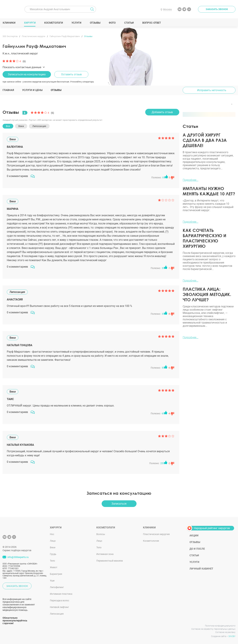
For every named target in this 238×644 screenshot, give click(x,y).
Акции (194, 536)
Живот (54, 567)
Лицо (53, 541)
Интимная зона (105, 554)
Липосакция (57, 614)
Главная (8, 90)
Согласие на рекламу (225, 632)
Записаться (119, 504)
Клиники (9, 23)
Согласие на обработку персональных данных (213, 629)
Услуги (76, 23)
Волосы (101, 534)
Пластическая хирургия (156, 534)
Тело (52, 561)
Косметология (151, 541)
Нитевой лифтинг (59, 607)
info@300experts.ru (18, 557)
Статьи (129, 23)
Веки (53, 547)
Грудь (53, 554)
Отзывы (95, 23)
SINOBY (232, 636)
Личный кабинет (201, 569)
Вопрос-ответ (151, 23)
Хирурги (30, 23)
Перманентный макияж (110, 561)
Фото (112, 23)
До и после (197, 549)
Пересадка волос (59, 600)
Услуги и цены (32, 90)
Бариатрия (56, 574)
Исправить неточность (212, 90)
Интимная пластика (61, 594)
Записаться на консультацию (27, 74)
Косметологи (53, 23)
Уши (52, 581)
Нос (52, 534)
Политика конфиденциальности (220, 626)
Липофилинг (57, 587)
